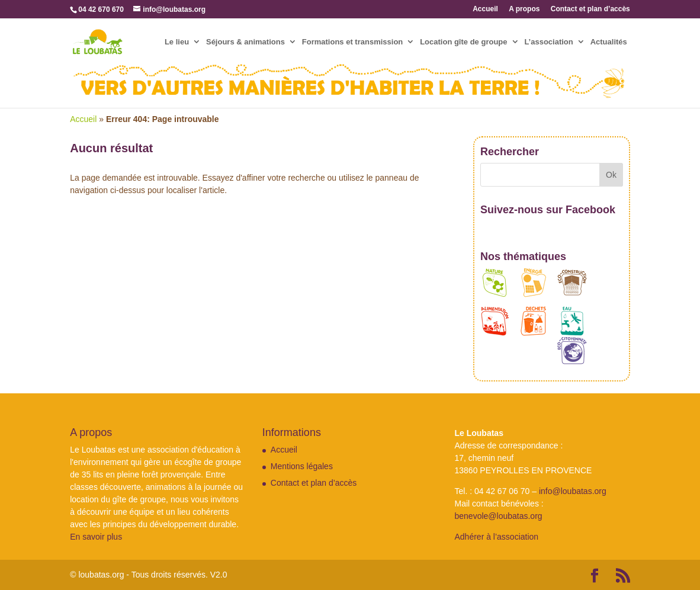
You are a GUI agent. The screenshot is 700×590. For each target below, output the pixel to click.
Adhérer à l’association (496, 537)
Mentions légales (302, 466)
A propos (524, 9)
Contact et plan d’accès (590, 9)
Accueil (485, 9)
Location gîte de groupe (463, 42)
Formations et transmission (352, 42)
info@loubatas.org (573, 491)
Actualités (609, 42)
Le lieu (177, 42)
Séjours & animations (245, 42)
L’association (548, 42)
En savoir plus (96, 537)
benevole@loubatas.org (498, 516)
